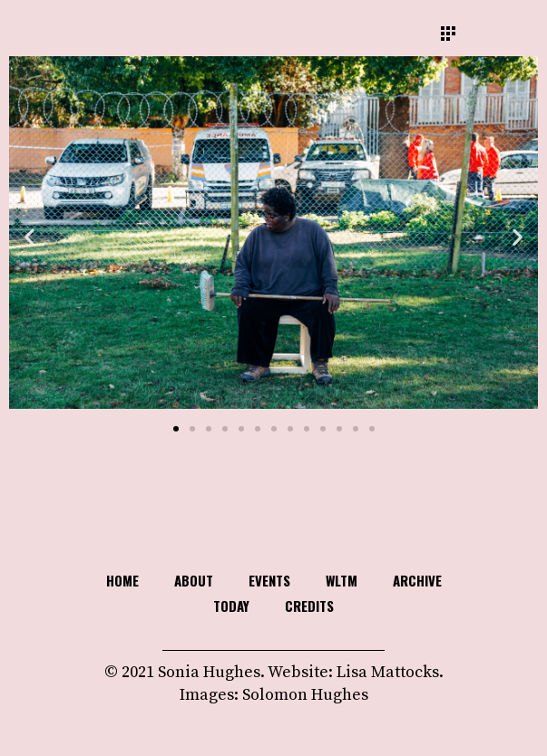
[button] (29, 237)
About (194, 580)
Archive (417, 580)
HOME (122, 580)
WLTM (342, 580)
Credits (309, 606)
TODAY (231, 606)
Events (269, 580)
